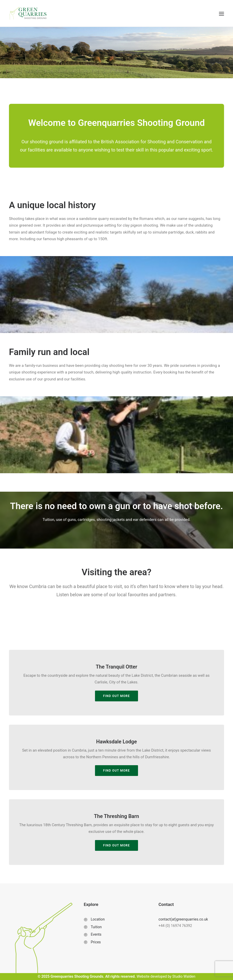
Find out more (116, 771)
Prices (96, 942)
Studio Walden (184, 976)
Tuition (96, 927)
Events (96, 934)
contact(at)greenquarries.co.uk (183, 919)
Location (98, 919)
